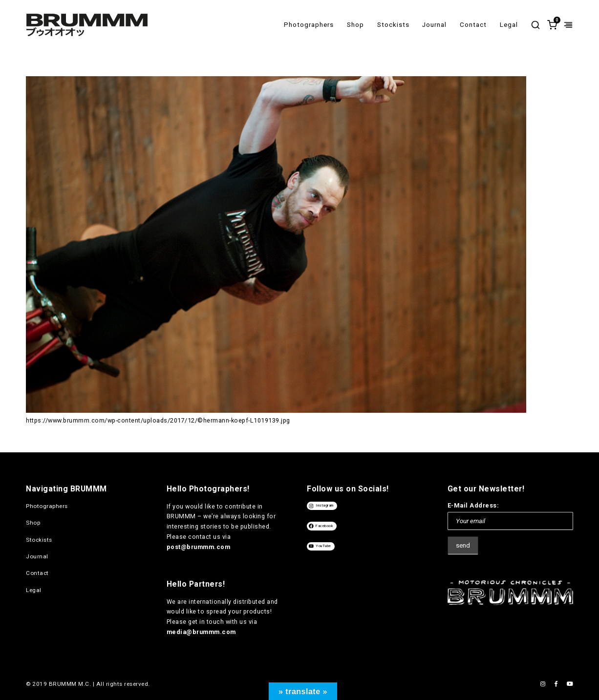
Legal (509, 25)
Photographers (309, 25)
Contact (473, 25)
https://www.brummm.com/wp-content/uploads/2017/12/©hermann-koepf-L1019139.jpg (158, 420)
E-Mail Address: (473, 505)
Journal (434, 25)
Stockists (393, 25)
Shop (355, 25)
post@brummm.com (199, 547)
